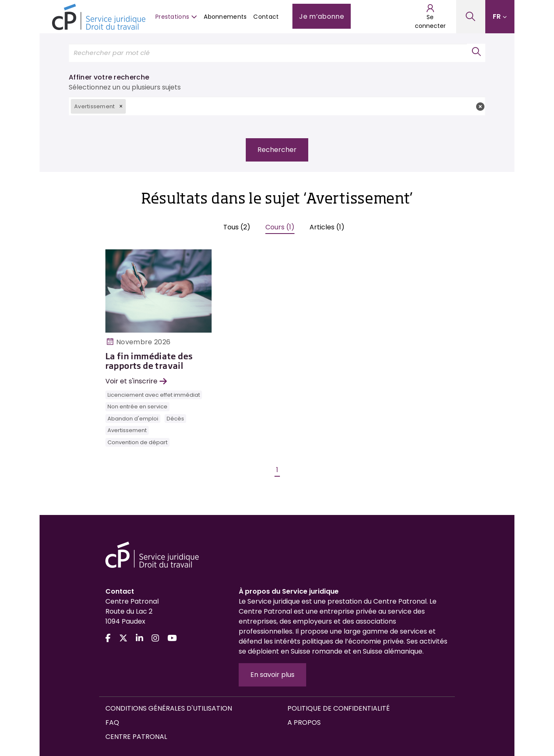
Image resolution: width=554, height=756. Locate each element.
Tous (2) (237, 227)
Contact (266, 17)
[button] (121, 106)
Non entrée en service (137, 407)
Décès (175, 419)
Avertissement (127, 430)
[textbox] (306, 106)
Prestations (176, 17)
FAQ (112, 722)
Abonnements (225, 17)
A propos (304, 722)
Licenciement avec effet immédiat (154, 395)
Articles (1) (327, 227)
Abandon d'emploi (133, 419)
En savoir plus (272, 675)
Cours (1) (280, 227)
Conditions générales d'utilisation (169, 708)
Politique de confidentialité (339, 708)
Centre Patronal (136, 737)
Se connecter (430, 17)
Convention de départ (137, 442)
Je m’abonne (322, 16)
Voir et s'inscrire (136, 381)
